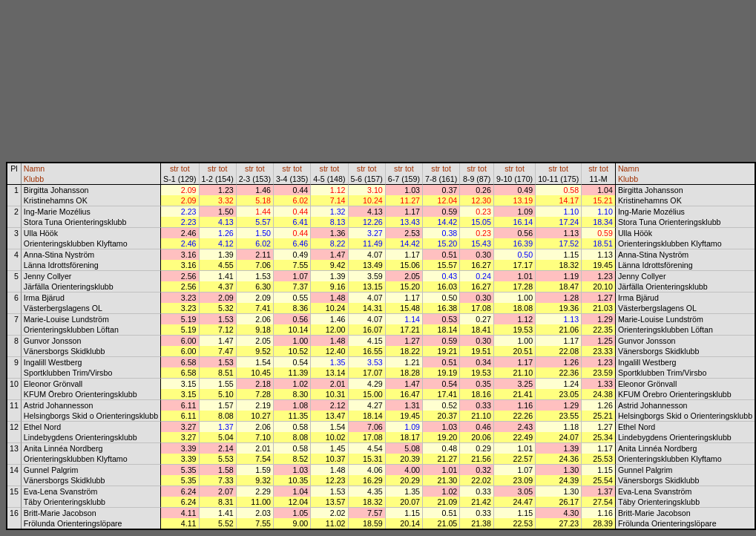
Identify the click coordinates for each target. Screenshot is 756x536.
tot (185, 169)
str (174, 169)
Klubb (34, 179)
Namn (34, 169)
